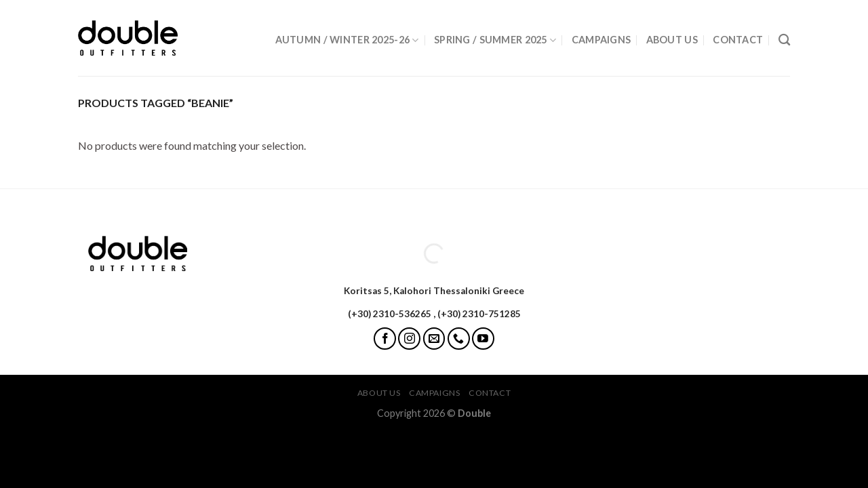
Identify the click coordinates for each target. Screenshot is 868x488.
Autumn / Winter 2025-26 (347, 40)
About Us (672, 40)
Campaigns (601, 40)
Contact (738, 40)
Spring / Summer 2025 (495, 40)
